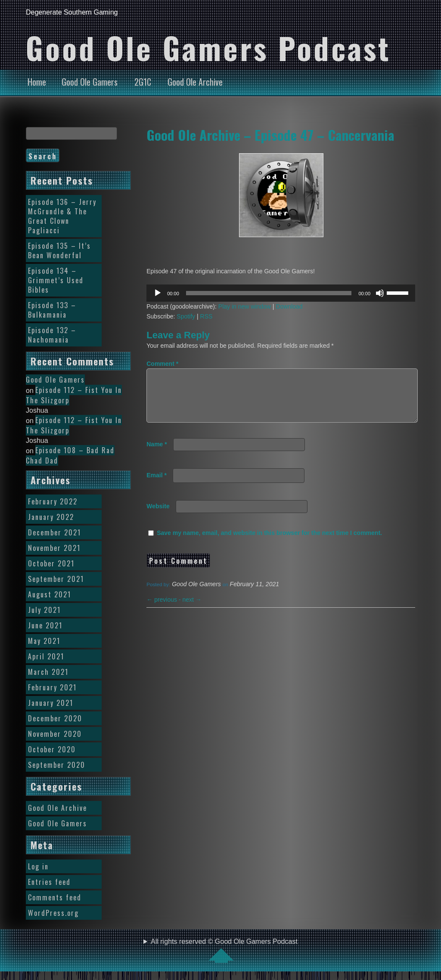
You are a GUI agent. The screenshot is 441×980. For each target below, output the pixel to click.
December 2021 (54, 532)
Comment (162, 364)
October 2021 (51, 563)
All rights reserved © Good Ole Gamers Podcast (224, 950)
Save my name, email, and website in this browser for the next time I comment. (269, 543)
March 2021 (48, 672)
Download (289, 306)
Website (158, 516)
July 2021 (44, 610)
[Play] (158, 293)
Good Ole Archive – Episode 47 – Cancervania (270, 135)
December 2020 (55, 718)
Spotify (186, 316)
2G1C (143, 82)
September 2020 (57, 765)
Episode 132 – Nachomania (52, 335)
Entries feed (49, 882)
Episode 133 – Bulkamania (52, 310)
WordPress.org (53, 913)
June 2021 (45, 625)
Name (157, 454)
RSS (207, 316)
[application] (281, 293)
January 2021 (51, 703)
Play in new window (245, 306)
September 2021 (56, 579)
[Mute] (380, 293)
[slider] (269, 293)
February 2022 (53, 501)
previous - (164, 610)
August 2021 (50, 594)
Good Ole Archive (195, 82)
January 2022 (51, 517)
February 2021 (52, 687)
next (192, 610)
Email (157, 485)
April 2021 (46, 656)
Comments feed (55, 897)
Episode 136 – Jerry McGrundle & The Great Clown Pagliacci (62, 216)
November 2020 (55, 734)
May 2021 (44, 641)
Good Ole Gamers (90, 82)
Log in (38, 866)
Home (37, 82)
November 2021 (54, 548)
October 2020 (52, 749)
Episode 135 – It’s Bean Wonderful (59, 250)
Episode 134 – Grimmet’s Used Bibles (56, 280)
